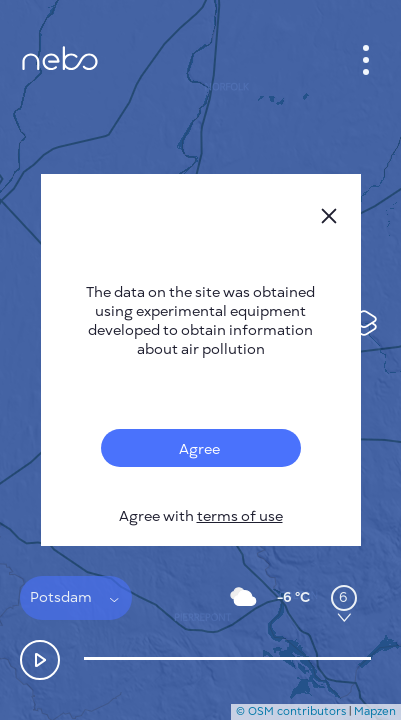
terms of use (240, 516)
